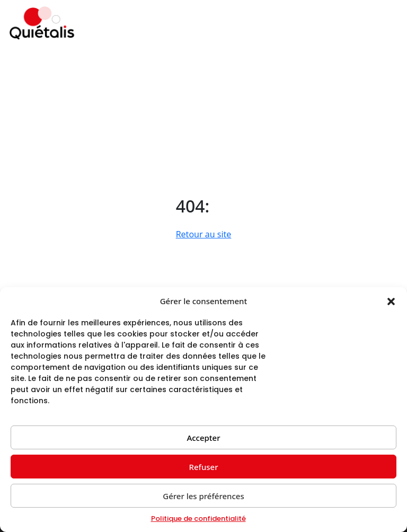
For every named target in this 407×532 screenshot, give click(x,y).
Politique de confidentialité (198, 518)
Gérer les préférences (203, 496)
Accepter (203, 438)
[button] (391, 301)
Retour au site (204, 234)
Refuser (203, 467)
